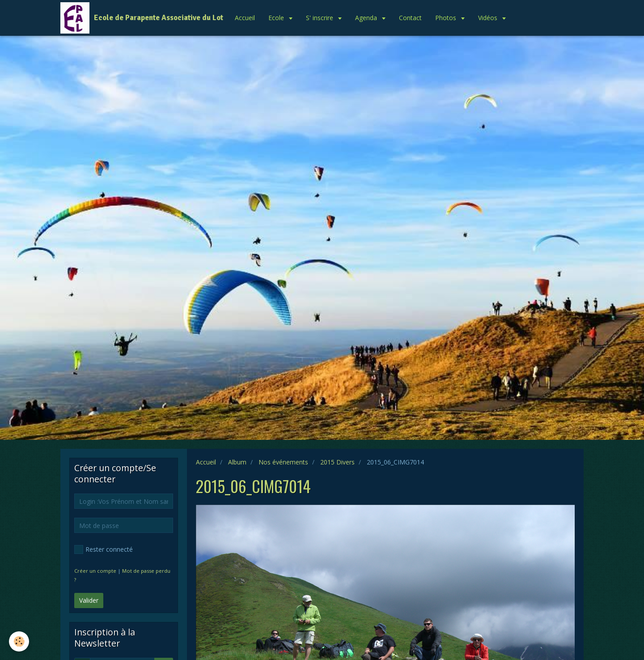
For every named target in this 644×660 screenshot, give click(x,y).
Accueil (245, 18)
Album (237, 462)
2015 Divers (337, 462)
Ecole (277, 18)
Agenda (367, 18)
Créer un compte (95, 571)
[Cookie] (19, 641)
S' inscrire (320, 18)
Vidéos (489, 18)
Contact (410, 18)
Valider (89, 600)
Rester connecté (104, 549)
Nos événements (283, 462)
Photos (447, 18)
